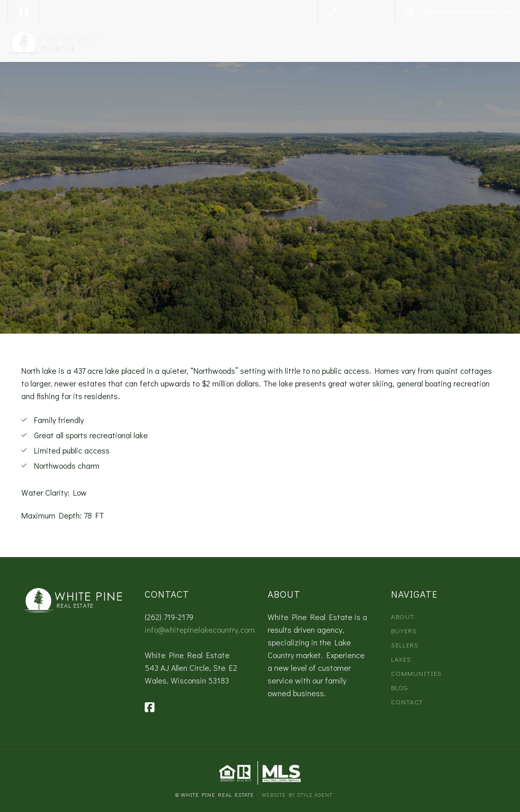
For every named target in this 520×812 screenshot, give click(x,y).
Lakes (372, 42)
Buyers (284, 42)
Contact (501, 42)
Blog (467, 42)
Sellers (329, 42)
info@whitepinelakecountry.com (200, 629)
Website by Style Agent (297, 794)
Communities (416, 42)
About (241, 42)
